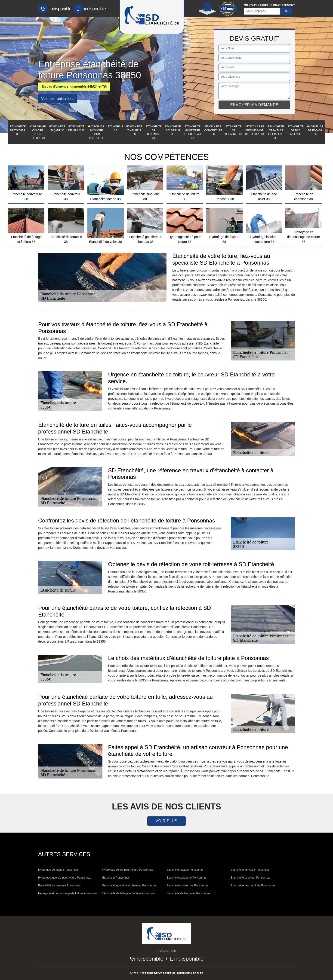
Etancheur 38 (116, 128)
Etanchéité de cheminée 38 (233, 130)
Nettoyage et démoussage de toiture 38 (255, 130)
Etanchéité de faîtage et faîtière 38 (276, 132)
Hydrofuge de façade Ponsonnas (58, 870)
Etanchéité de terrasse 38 (153, 132)
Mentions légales (190, 973)
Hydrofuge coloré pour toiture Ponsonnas (128, 870)
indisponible (55, 9)
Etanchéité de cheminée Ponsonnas (253, 885)
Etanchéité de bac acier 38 (296, 130)
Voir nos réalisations (58, 99)
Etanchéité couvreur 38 (173, 130)
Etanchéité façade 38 (57, 128)
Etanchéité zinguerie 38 (134, 130)
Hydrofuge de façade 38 (315, 130)
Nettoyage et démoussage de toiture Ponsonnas (68, 893)
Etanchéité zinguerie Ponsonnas (186, 878)
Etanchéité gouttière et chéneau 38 (193, 132)
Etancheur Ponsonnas (116, 878)
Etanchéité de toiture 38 (18, 130)
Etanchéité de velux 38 (76, 128)
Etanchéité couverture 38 (213, 130)
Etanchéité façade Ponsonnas (185, 870)
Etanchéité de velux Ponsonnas (250, 870)
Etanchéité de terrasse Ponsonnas (59, 885)
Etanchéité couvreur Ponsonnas (250, 878)
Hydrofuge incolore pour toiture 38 (96, 132)
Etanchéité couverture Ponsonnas (187, 885)
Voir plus (166, 821)
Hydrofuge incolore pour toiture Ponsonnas (65, 878)
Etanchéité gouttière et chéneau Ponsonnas (129, 885)
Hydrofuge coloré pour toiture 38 (37, 132)
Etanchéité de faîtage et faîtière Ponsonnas (129, 893)
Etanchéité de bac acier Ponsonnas (188, 893)
